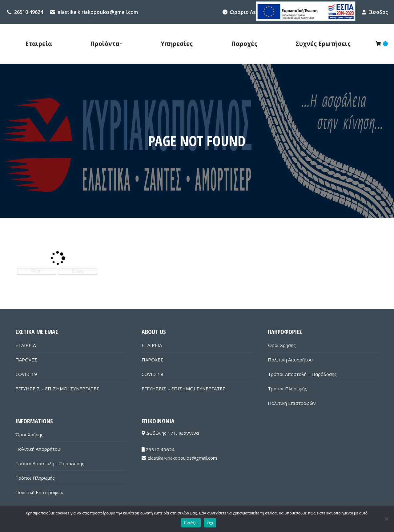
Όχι (210, 523)
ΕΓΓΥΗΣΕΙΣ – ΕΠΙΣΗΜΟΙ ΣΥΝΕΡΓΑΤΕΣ (57, 389)
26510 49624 (29, 12)
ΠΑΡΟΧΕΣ (26, 360)
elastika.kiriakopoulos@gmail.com (98, 12)
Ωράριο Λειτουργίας (255, 12)
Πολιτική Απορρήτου (290, 360)
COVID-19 (26, 374)
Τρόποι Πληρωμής (287, 389)
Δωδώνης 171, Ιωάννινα (170, 433)
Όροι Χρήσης (282, 345)
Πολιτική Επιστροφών (292, 403)
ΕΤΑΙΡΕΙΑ (26, 345)
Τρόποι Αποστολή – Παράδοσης (302, 374)
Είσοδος (375, 12)
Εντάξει (191, 523)
